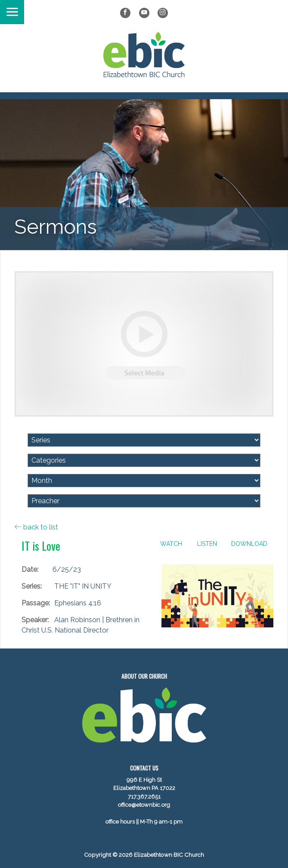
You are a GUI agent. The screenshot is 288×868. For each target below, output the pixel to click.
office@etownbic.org (144, 805)
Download (249, 544)
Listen (207, 544)
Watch (171, 544)
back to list (36, 527)
